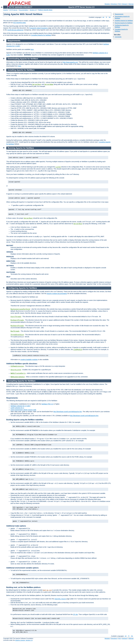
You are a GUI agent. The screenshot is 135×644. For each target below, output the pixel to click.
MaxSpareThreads (17, 326)
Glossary (125, 4)
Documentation (23, 10)
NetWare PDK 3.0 (47, 404)
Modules (107, 4)
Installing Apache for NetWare (124, 21)
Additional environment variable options (22, 568)
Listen (58, 167)
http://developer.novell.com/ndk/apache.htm (68, 412)
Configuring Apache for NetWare (22, 288)
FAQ (119, 4)
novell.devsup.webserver (15, 30)
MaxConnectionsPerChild (20, 309)
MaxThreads (15, 331)
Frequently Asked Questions (38, 28)
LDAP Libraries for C (17, 408)
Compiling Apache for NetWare (41, 35)
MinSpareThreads (17, 320)
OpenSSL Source (60, 599)
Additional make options (16, 526)
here (32, 49)
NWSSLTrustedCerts (18, 373)
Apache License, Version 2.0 (24, 640)
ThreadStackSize (17, 335)
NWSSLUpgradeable (18, 377)
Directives (114, 4)
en (103, 17)
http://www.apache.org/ (70, 62)
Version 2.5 (33, 10)
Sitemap (131, 4)
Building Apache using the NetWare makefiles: (25, 420)
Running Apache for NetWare (124, 23)
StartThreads (16, 317)
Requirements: (12, 398)
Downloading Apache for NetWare (23, 59)
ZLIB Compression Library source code (23, 410)
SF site (76, 614)
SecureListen (16, 370)
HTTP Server (13, 10)
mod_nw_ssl (47, 590)
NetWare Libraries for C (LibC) (21, 406)
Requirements (119, 14)
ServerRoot (37, 84)
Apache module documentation (57, 294)
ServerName (49, 84)
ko (110, 17)
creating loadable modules (29, 360)
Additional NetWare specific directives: (22, 364)
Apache (5, 10)
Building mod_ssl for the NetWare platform (23, 587)
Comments (118, 37)
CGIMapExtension (17, 366)
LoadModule (78, 350)
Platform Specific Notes (45, 10)
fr (107, 17)
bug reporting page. (20, 23)
